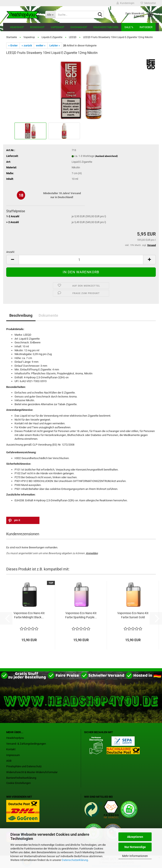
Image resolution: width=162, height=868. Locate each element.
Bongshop (37, 27)
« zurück (27, 45)
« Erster (13, 45)
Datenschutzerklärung (75, 860)
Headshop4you (15, 738)
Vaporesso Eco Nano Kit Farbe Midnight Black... (29, 615)
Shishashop (79, 27)
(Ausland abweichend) (106, 156)
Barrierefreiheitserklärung (21, 778)
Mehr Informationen (135, 856)
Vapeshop (57, 27)
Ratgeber (146, 27)
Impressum (13, 755)
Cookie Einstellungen (18, 783)
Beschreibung (21, 315)
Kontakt (11, 749)
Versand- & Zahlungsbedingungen (26, 744)
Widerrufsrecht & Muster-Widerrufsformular (32, 772)
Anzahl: (10, 252)
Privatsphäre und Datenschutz (24, 766)
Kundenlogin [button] (125, 3)
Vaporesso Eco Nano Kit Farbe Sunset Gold (133, 615)
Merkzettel (148, 3)
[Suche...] (50, 15)
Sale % (129, 27)
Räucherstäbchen (106, 27)
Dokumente (48, 315)
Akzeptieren (135, 837)
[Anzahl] (81, 260)
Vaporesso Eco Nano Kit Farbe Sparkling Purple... (81, 615)
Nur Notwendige (135, 847)
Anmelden (92, 553)
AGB (9, 761)
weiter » (41, 45)
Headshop (17, 27)
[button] (12, 260)
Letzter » (55, 45)
